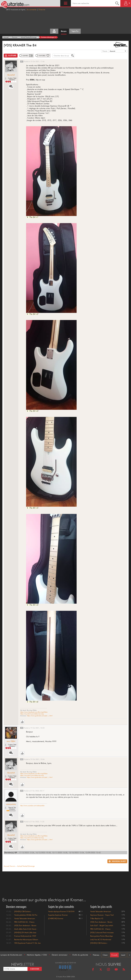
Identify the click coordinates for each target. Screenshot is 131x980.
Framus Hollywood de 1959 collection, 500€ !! (25, 937)
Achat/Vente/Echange (26, 866)
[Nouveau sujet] (117, 861)
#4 (22, 791)
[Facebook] (93, 970)
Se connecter (32, 10)
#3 (22, 759)
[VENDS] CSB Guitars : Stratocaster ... (99, 944)
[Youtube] (116, 970)
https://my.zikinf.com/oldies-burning (32, 714)
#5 (22, 822)
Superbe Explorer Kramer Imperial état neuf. (58, 916)
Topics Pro (75, 31)
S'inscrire (42, 10)
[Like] (22, 722)
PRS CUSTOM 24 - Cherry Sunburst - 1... (100, 930)
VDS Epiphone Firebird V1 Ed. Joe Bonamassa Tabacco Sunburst (27, 944)
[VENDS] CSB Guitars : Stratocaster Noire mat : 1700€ (26, 913)
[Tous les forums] (54, 31)
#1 (22, 61)
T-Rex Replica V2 (97, 919)
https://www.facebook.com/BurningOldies (34, 712)
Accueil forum (9, 866)
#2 (22, 728)
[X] (101, 970)
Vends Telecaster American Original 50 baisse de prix (25, 920)
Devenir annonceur (60, 955)
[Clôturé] (11, 56)
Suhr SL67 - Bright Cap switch (102, 926)
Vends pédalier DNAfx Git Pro (26, 915)
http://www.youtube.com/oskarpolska (32, 806)
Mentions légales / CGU (37, 955)
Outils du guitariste (80, 955)
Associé (112, 51)
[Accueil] (6, 37)
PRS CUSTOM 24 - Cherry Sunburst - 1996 (24, 923)
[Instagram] (108, 970)
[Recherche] (117, 3)
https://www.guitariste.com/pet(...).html (40, 716)
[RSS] (124, 970)
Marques (64, 31)
